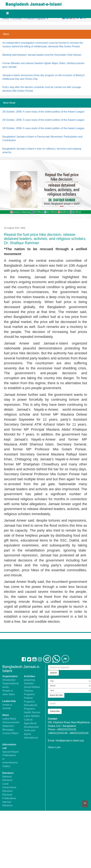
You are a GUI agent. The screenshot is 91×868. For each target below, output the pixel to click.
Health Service (32, 713)
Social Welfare (32, 687)
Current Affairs (10, 733)
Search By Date (56, 695)
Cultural (28, 720)
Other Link (54, 747)
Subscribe (55, 711)
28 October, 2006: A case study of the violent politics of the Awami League (43, 112)
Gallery (6, 766)
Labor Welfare (32, 716)
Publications (9, 755)
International (31, 738)
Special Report (11, 752)
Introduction (9, 680)
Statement (8, 726)
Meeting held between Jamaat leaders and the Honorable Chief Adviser (42, 55)
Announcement (11, 722)
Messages (8, 730)
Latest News (9, 719)
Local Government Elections (9, 788)
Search (53, 673)
